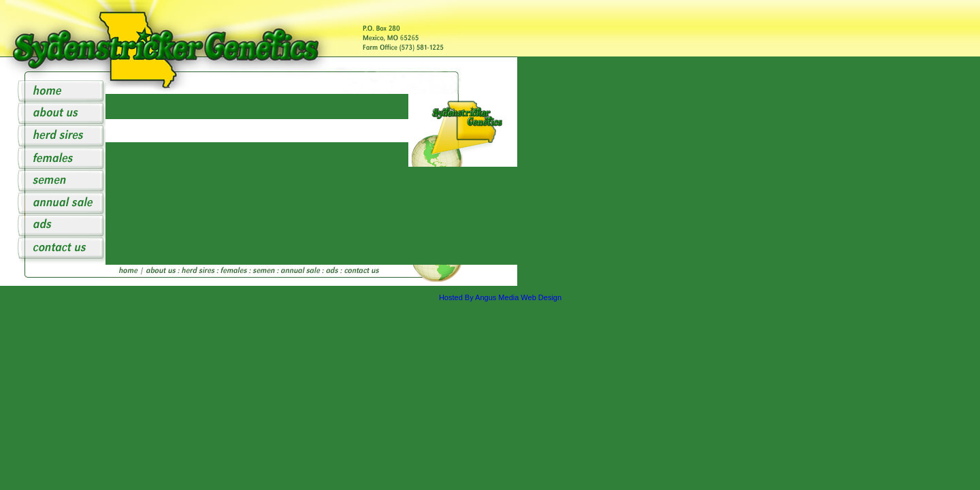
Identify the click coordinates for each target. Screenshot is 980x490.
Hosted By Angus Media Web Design (500, 297)
